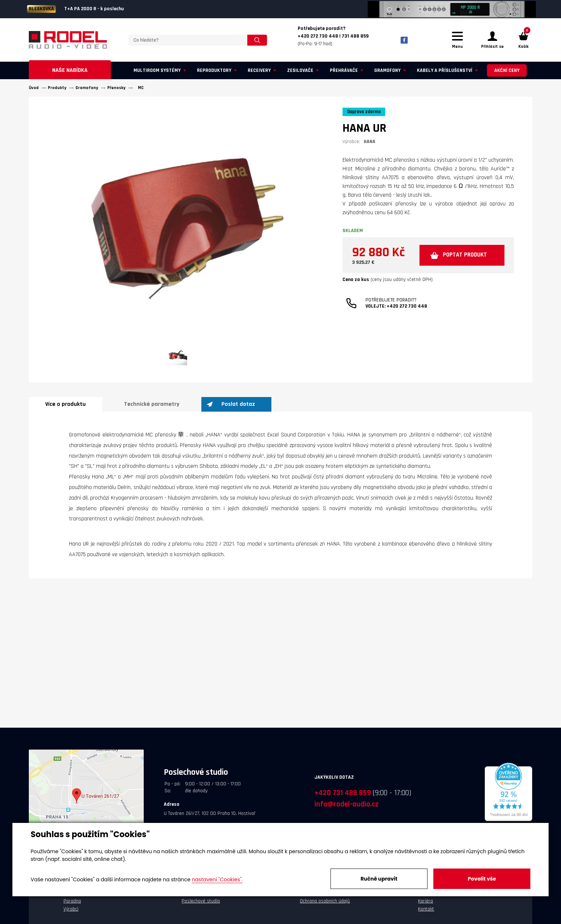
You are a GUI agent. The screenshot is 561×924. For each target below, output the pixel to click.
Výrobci (71, 912)
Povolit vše (482, 879)
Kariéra (425, 904)
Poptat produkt (406, 280)
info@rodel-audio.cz (347, 807)
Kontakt (426, 912)
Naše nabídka (70, 74)
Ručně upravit (379, 879)
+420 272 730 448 (407, 332)
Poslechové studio (201, 904)
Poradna (72, 904)
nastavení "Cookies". (217, 879)
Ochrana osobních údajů (325, 904)
